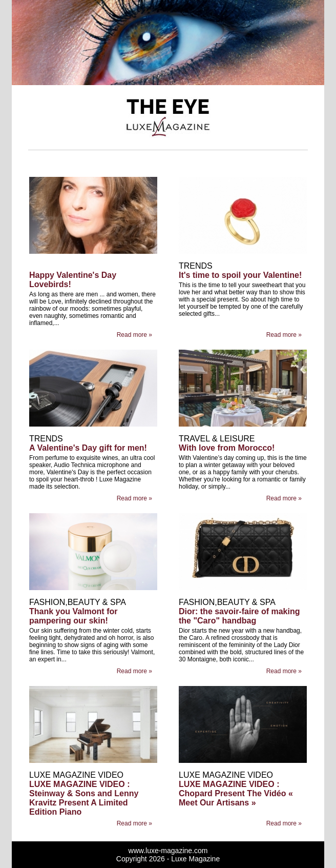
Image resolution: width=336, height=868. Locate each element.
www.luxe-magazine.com (168, 851)
